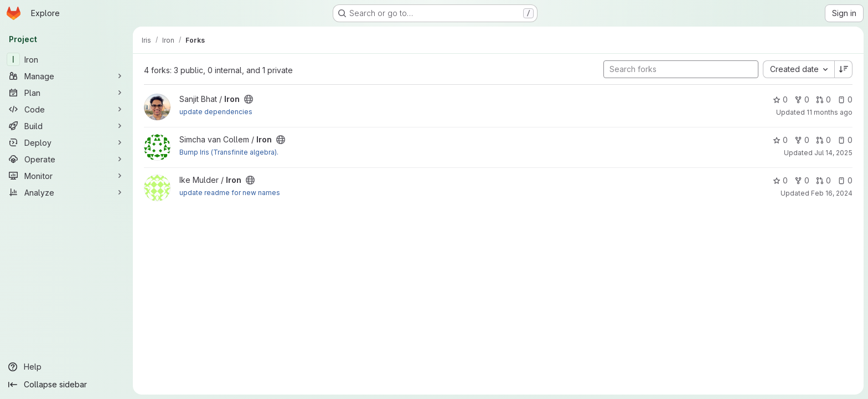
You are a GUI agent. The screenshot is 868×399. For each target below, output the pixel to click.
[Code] (66, 109)
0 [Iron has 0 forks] (802, 99)
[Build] (66, 126)
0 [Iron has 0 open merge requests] (823, 99)
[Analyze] (66, 192)
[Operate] (66, 159)
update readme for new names (230, 193)
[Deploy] (66, 142)
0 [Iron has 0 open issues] (845, 99)
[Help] (66, 367)
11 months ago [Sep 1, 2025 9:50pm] (830, 112)
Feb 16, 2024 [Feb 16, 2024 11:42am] (832, 193)
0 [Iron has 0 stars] (780, 99)
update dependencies (216, 112)
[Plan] (66, 93)
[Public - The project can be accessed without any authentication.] (249, 99)
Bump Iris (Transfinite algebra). (229, 152)
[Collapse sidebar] (66, 385)
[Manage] (66, 76)
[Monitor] (66, 176)
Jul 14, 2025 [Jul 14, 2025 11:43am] (833, 153)
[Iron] (66, 59)
